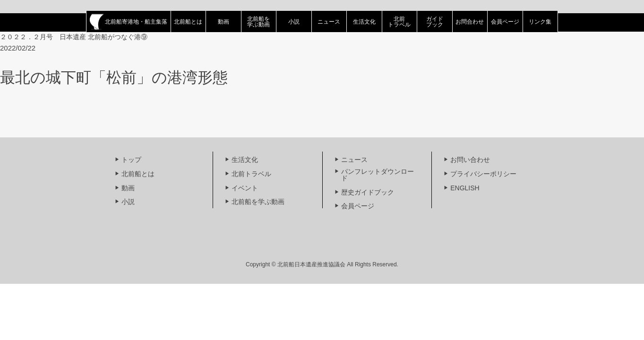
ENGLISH (465, 188)
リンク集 (540, 22)
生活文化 (364, 22)
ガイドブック (435, 22)
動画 (223, 22)
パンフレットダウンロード (378, 175)
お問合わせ (470, 22)
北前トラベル (399, 22)
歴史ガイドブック (368, 192)
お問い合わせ (470, 160)
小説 (294, 22)
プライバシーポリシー (483, 174)
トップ (131, 160)
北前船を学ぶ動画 (258, 22)
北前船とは (188, 22)
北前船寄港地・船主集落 (129, 22)
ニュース (329, 22)
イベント (245, 188)
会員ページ (505, 22)
